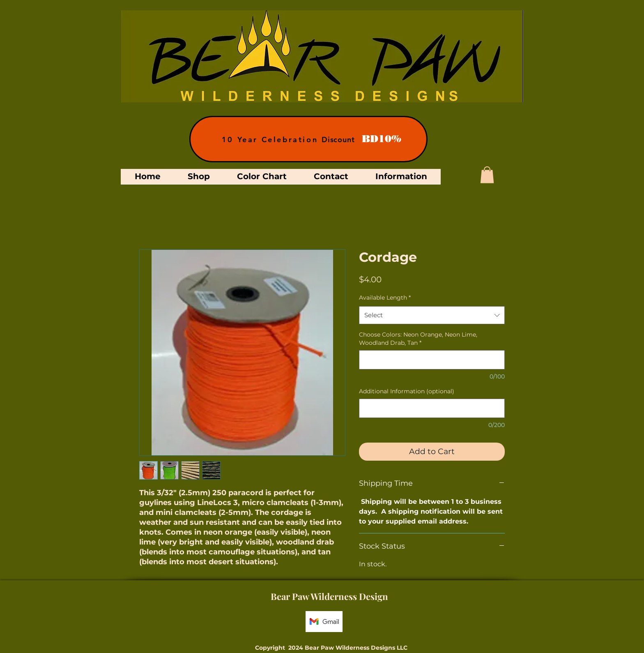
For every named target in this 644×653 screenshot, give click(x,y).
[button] (487, 175)
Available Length (385, 298)
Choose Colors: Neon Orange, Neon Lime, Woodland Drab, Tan (418, 339)
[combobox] (432, 315)
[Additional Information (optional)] (432, 408)
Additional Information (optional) (407, 391)
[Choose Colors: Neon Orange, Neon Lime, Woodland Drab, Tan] (432, 360)
